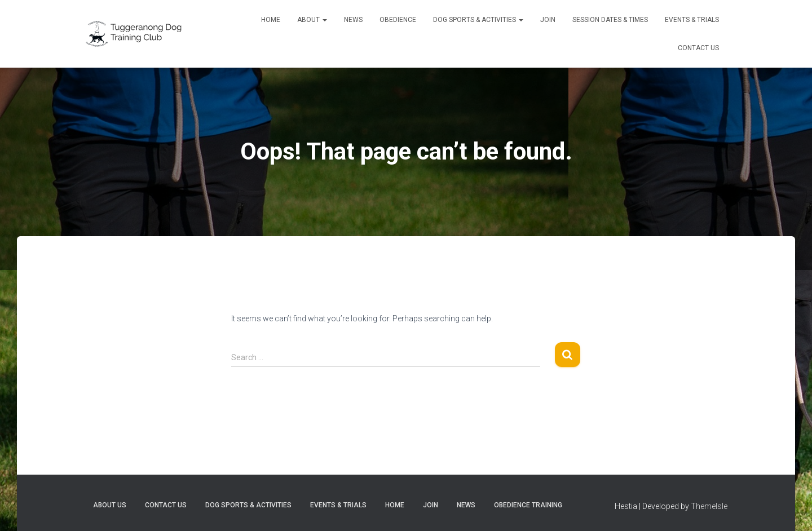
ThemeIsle (709, 506)
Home (271, 20)
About (312, 20)
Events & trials (692, 20)
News (353, 20)
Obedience (398, 20)
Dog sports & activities (478, 20)
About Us (110, 505)
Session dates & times (610, 20)
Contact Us (698, 48)
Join (548, 20)
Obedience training (528, 505)
